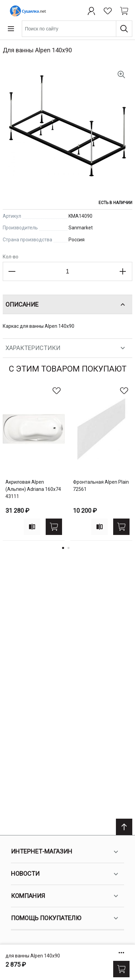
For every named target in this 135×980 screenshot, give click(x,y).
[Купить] (121, 969)
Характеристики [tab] (66, 348)
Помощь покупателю (65, 918)
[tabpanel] (34, 462)
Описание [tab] (66, 305)
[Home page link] (27, 11)
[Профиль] (91, 11)
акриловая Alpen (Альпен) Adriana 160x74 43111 (33, 489)
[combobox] (77, 29)
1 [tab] (63, 548)
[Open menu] (11, 29)
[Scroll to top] (124, 827)
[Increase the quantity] (123, 271)
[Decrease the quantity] (12, 271)
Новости (65, 874)
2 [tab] (69, 548)
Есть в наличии (115, 203)
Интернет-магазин (65, 852)
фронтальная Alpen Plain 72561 (101, 486)
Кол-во (11, 257)
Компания (65, 896)
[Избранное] (108, 11)
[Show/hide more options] (121, 953)
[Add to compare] (32, 527)
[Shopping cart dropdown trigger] (124, 11)
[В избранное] (57, 391)
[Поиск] (124, 29)
